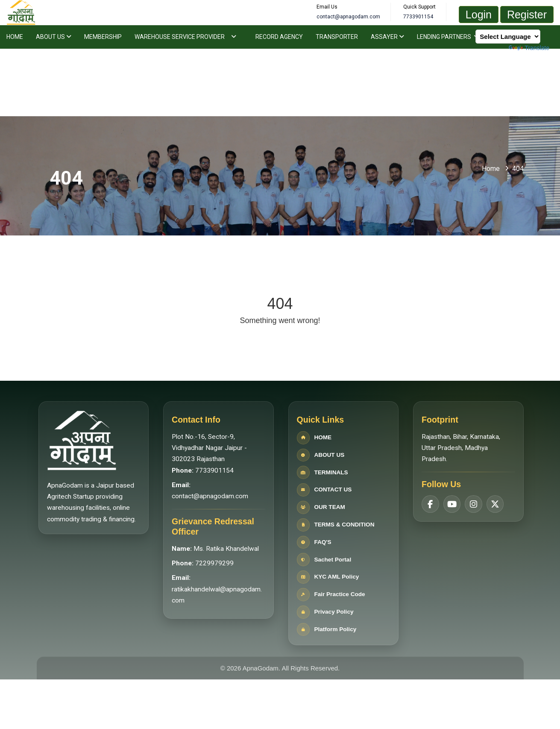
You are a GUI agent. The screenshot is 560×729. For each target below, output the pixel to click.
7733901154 (213, 471)
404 (518, 169)
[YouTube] (450, 493)
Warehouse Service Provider (180, 37)
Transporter (337, 37)
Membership (103, 37)
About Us (54, 37)
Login (479, 15)
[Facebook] (429, 493)
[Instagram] (472, 493)
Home (15, 37)
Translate (529, 48)
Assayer (387, 37)
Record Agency (279, 37)
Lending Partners (448, 37)
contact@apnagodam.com (209, 497)
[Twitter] (493, 493)
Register (527, 15)
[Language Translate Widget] (508, 37)
